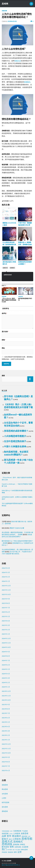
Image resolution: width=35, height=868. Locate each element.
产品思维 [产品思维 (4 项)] (25, 831)
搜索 (3, 376)
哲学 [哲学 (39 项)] (9, 836)
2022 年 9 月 (6, 757)
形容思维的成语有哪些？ (16, 431)
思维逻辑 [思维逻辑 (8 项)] (16, 844)
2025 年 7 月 (6, 608)
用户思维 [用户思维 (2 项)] (10, 850)
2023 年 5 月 (6, 722)
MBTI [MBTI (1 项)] (11, 831)
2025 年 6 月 (6, 612)
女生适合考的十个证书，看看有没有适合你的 (18, 424)
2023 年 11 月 (6, 696)
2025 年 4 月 (6, 621)
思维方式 (18, 61)
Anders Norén (8, 863)
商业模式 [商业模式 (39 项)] (17, 836)
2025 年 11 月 (6, 590)
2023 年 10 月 (6, 700)
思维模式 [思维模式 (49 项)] (18, 842)
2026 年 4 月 (6, 568)
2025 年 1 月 (6, 634)
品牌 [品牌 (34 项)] (4, 836)
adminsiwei (8, 275)
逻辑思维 (5, 811)
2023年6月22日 (12, 21)
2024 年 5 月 (6, 669)
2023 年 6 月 (6, 718)
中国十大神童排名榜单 (15, 446)
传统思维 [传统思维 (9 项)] (5, 833)
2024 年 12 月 (6, 638)
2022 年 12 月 (6, 744)
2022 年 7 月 (6, 766)
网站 (3, 348)
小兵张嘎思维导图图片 (15, 436)
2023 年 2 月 (6, 735)
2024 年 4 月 (6, 674)
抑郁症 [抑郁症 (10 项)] (23, 844)
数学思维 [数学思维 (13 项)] (5, 847)
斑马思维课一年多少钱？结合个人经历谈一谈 (18, 461)
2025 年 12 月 (6, 586)
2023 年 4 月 (6, 726)
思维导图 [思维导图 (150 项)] (27, 839)
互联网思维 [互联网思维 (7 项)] (17, 831)
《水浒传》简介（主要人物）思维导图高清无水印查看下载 (18, 406)
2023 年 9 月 (6, 704)
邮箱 (4, 340)
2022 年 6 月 (6, 770)
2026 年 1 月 (6, 581)
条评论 (4, 313)
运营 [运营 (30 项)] (20, 852)
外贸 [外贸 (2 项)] (29, 836)
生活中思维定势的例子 (15, 441)
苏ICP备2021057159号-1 (11, 865)
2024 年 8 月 (6, 656)
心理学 (4, 798)
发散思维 (4, 11)
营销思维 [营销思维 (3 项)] (10, 852)
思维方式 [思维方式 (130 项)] (7, 841)
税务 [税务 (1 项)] (14, 850)
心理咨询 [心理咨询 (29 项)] (17, 839)
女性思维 (5, 794)
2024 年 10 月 (6, 647)
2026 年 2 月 (6, 577)
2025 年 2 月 (6, 630)
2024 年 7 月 (6, 660)
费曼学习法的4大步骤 (17, 528)
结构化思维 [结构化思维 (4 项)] (24, 850)
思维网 (5, 4)
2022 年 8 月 (6, 762)
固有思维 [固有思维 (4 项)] (25, 836)
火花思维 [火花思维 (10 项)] (25, 847)
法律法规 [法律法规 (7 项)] (18, 847)
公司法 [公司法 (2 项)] (11, 834)
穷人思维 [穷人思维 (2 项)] (18, 850)
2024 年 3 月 (6, 678)
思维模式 (27, 82)
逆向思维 (5, 807)
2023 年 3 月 (6, 731)
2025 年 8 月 (6, 603)
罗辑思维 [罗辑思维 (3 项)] (4, 852)
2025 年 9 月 (6, 599)
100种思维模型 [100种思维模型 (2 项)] (6, 831)
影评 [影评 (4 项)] (10, 839)
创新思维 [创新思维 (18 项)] (25, 833)
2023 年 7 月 (6, 713)
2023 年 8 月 (6, 709)
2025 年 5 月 (6, 616)
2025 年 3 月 (6, 625)
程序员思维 (6, 802)
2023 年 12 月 (6, 691)
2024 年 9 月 (6, 652)
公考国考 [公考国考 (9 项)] (17, 833)
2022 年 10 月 (6, 753)
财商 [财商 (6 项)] (15, 852)
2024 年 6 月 (6, 665)
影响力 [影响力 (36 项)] (5, 839)
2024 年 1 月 (6, 687)
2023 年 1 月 (6, 740)
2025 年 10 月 (6, 594)
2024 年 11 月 (6, 643)
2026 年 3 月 (6, 572)
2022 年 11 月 (6, 748)
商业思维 (5, 789)
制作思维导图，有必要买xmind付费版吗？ (16, 453)
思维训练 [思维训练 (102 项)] (7, 844)
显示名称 (5, 332)
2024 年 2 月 (6, 682)
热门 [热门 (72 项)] (4, 849)
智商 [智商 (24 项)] (12, 847)
